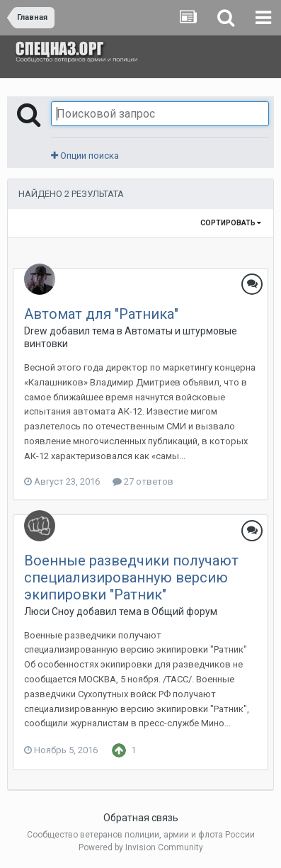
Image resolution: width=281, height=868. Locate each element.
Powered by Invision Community (141, 847)
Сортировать (231, 223)
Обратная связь (141, 818)
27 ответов (143, 481)
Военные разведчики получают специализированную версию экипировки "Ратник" (131, 577)
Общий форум (184, 611)
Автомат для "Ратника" (101, 314)
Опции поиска (85, 156)
